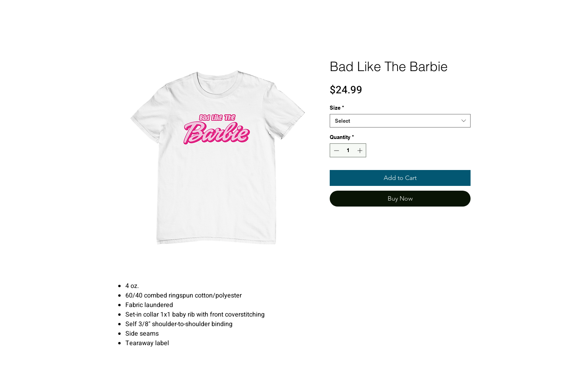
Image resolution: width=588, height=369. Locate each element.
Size (337, 108)
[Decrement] (336, 151)
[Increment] (361, 151)
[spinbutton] (348, 151)
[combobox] (400, 121)
